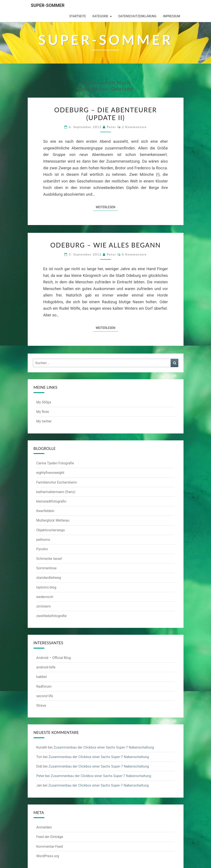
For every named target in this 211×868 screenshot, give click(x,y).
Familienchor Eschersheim (57, 482)
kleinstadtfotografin (51, 501)
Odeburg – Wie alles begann (105, 245)
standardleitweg (49, 578)
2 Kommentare (134, 127)
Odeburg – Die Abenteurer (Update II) (105, 114)
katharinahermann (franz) (56, 492)
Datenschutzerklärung (137, 16)
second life (45, 696)
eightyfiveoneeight (50, 473)
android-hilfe (46, 667)
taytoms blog (46, 587)
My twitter (44, 421)
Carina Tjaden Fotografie (55, 463)
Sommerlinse (47, 568)
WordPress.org (48, 856)
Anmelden (44, 827)
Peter (112, 127)
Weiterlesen (107, 207)
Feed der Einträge (50, 837)
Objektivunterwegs (51, 530)
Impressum (172, 16)
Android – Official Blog (54, 658)
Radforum (44, 686)
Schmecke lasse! (49, 559)
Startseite (78, 16)
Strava (41, 705)
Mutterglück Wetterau (53, 520)
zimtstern (44, 606)
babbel (42, 677)
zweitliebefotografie (52, 616)
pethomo (43, 540)
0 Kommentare (134, 254)
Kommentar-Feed (50, 847)
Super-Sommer (48, 5)
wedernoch (45, 597)
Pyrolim (42, 549)
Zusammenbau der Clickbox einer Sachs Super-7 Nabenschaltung (104, 747)
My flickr (43, 412)
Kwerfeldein (45, 511)
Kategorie (100, 16)
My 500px (44, 402)
